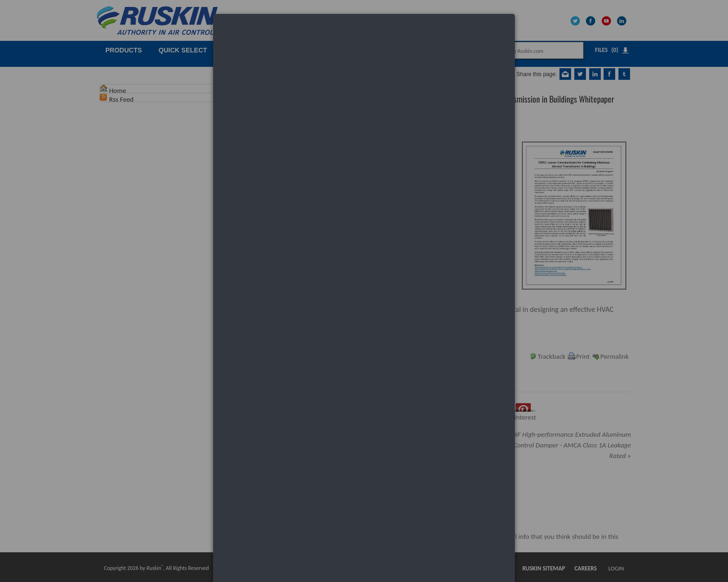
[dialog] (364, 49)
